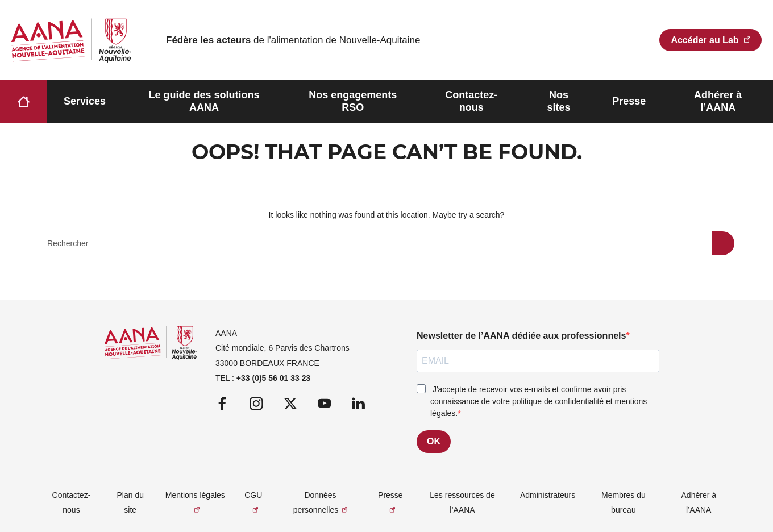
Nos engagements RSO (353, 101)
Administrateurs (548, 495)
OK (434, 441)
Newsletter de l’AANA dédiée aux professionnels (521, 336)
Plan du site (130, 502)
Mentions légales (195, 495)
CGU (253, 495)
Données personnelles (316, 502)
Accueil (23, 101)
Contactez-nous (471, 101)
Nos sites (558, 101)
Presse (629, 101)
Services (85, 101)
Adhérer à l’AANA (718, 101)
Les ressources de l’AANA (462, 502)
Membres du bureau (624, 502)
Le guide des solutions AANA (204, 101)
